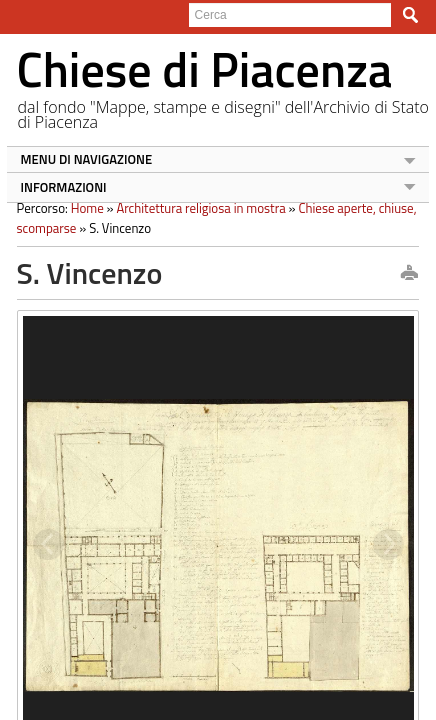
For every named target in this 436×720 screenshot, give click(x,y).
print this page (416, 274)
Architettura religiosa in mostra (194, 208)
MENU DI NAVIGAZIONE (80, 159)
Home (80, 208)
